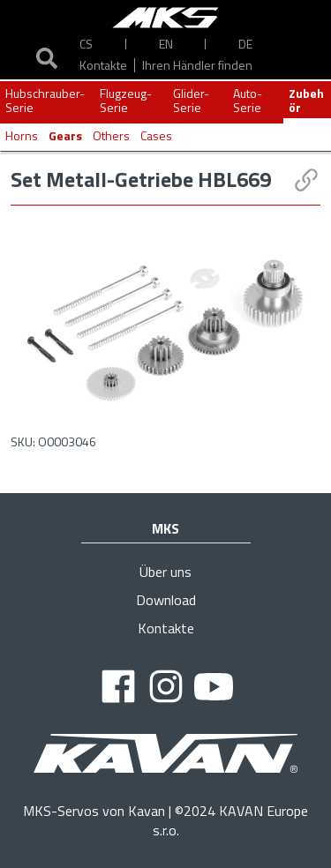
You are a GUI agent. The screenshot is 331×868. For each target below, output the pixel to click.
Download (166, 600)
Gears (65, 135)
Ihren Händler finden (197, 65)
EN (166, 44)
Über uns (165, 572)
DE (245, 44)
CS (86, 44)
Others (111, 135)
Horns (22, 135)
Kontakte (103, 65)
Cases (156, 135)
